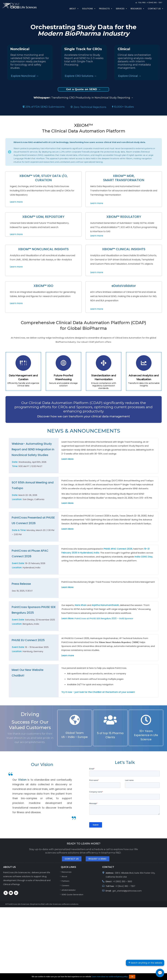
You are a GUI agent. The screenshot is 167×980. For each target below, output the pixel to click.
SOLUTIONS (89, 9)
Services (122, 9)
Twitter (6, 893)
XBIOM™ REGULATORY (124, 217)
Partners (65, 881)
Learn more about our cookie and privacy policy (110, 977)
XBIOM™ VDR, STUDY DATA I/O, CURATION (43, 178)
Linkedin (16, 893)
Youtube (11, 893)
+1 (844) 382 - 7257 (154, 3)
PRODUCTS (106, 9)
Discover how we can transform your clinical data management (83, 416)
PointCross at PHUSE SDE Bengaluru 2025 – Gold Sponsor (104, 618)
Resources (138, 9)
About (74, 9)
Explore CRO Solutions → (81, 76)
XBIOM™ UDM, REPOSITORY (43, 217)
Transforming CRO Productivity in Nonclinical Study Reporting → (83, 98)
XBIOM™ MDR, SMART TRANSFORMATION (124, 178)
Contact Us (72, 859)
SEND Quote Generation (72, 895)
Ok (132, 977)
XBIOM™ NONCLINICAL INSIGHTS (43, 249)
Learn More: (68, 618)
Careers (65, 886)
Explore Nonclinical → (25, 76)
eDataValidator (124, 286)
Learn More (67, 459)
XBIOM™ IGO (43, 286)
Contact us (156, 9)
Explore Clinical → (130, 76)
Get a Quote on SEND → (83, 89)
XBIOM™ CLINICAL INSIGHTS (124, 249)
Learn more (16, 202)
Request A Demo (98, 859)
